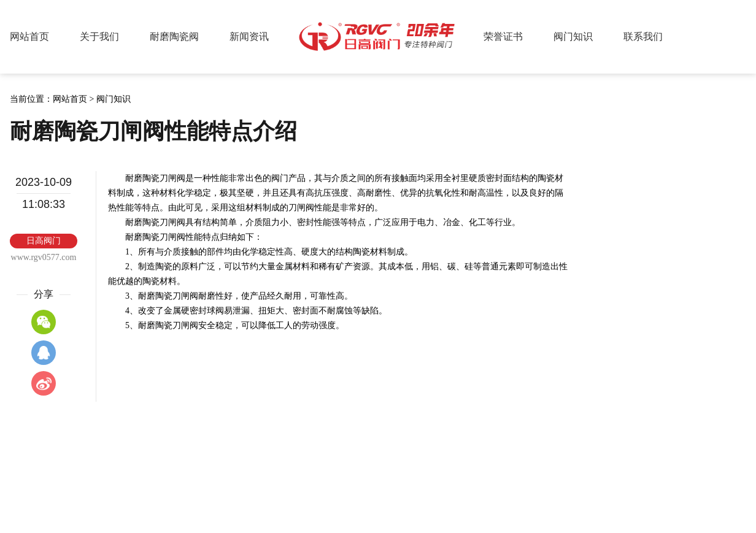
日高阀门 (378, 37)
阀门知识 (573, 36)
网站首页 (29, 36)
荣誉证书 (503, 36)
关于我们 (99, 36)
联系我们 (643, 36)
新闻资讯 (249, 36)
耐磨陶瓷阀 (174, 36)
